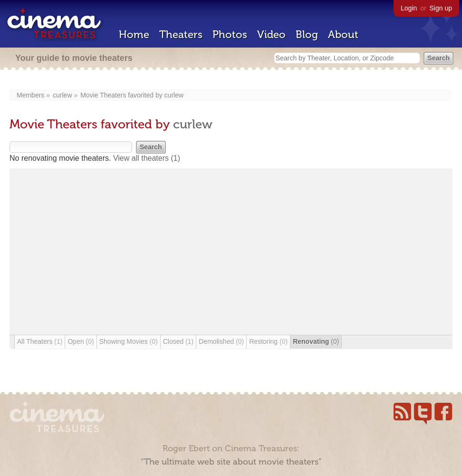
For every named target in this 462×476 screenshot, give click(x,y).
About (343, 34)
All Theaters (40, 341)
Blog (307, 34)
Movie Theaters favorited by (122, 95)
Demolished (221, 341)
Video (271, 34)
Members (30, 95)
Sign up (441, 8)
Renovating (316, 341)
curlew (62, 95)
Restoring (268, 341)
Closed (178, 341)
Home (134, 34)
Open (81, 341)
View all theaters (147, 158)
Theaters (181, 34)
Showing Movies (129, 341)
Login (409, 8)
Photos (230, 34)
